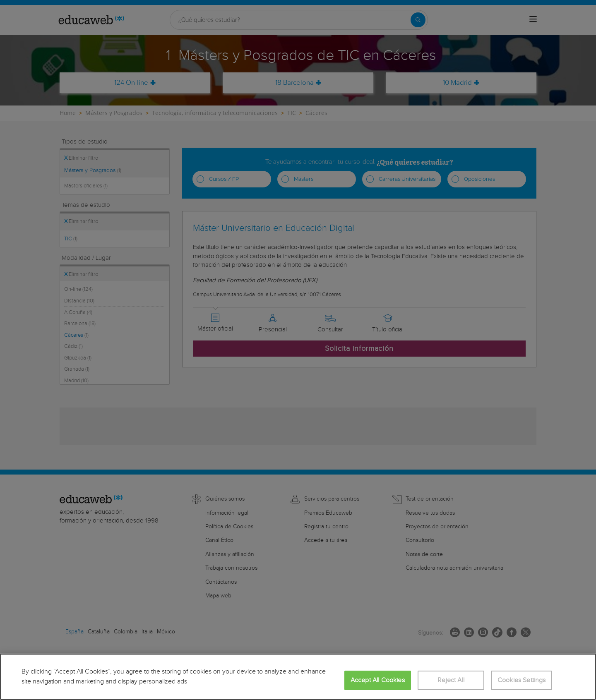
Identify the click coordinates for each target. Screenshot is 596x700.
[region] (298, 677)
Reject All (451, 680)
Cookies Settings (522, 680)
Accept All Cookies (378, 680)
